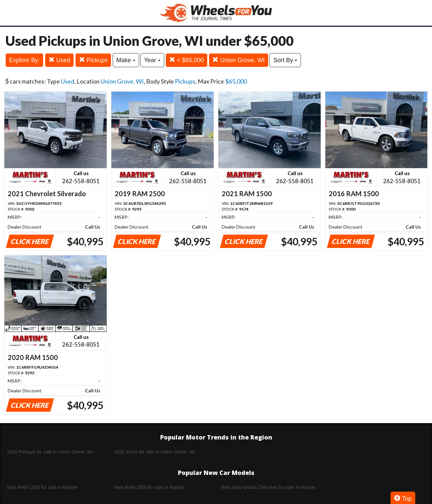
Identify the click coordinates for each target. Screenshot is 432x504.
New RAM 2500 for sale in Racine (149, 487)
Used (59, 60)
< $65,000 (187, 60)
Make (126, 60)
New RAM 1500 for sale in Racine (42, 487)
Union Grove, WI (238, 60)
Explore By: (24, 60)
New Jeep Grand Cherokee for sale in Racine (268, 487)
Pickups (93, 60)
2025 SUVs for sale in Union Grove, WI (155, 452)
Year (152, 60)
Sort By (285, 60)
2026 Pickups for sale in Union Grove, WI (50, 452)
